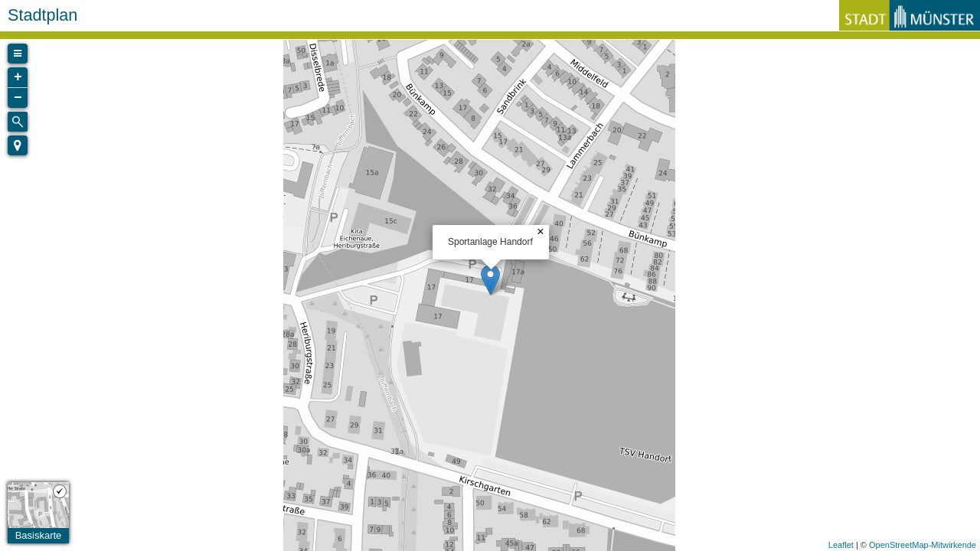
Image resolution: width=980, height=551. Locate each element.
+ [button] (18, 77)
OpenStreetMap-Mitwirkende (923, 545)
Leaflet (841, 545)
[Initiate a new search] (18, 122)
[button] (18, 145)
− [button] (18, 98)
